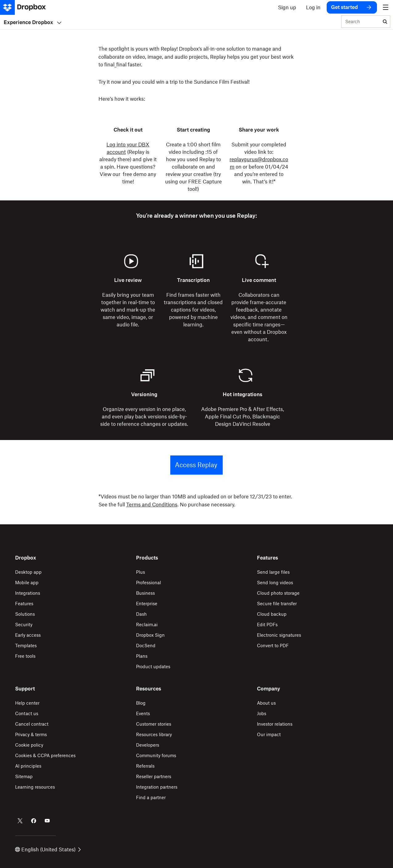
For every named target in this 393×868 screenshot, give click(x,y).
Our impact (269, 734)
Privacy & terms (31, 734)
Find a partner (151, 797)
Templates (26, 646)
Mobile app (27, 583)
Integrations (28, 593)
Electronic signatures (279, 635)
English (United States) (48, 849)
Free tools (25, 656)
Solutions (25, 614)
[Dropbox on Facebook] (34, 821)
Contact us (27, 713)
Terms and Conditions (152, 505)
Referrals (145, 766)
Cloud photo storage (278, 593)
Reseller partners (154, 776)
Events (143, 713)
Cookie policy (29, 745)
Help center (27, 703)
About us (266, 703)
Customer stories (154, 724)
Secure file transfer (277, 604)
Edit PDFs (267, 625)
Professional (149, 583)
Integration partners (157, 787)
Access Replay (196, 465)
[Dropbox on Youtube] (47, 821)
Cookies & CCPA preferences (45, 755)
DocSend (146, 646)
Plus (141, 572)
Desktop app (28, 572)
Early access (28, 635)
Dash (141, 614)
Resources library (154, 734)
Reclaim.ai (147, 625)
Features (24, 604)
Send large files (273, 572)
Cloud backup (272, 614)
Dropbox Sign (150, 635)
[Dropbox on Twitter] (20, 821)
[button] (196, 74)
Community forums (156, 755)
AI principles (28, 766)
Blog (141, 703)
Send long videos (275, 583)
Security (24, 625)
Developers (148, 745)
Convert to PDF (273, 646)
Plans (142, 656)
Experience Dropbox (33, 22)
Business (145, 593)
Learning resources (35, 787)
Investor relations (275, 724)
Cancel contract (32, 724)
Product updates (153, 667)
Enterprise (147, 604)
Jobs (262, 713)
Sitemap (24, 776)
